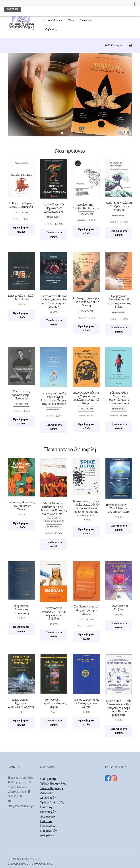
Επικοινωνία (87, 20)
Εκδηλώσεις (50, 29)
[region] (70, 97)
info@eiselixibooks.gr (21, 806)
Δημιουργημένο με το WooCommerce (30, 864)
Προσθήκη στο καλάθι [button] (21, 230)
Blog (71, 20)
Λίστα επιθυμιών (53, 20)
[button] (70, 94)
